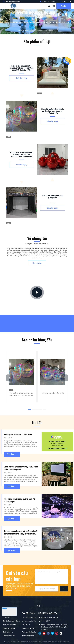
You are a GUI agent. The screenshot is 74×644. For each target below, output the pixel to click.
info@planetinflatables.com (48, 1)
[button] (31, 32)
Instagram (57, 633)
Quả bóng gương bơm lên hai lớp (53, 393)
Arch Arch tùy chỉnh (28, 636)
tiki (61, 633)
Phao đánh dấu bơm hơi (29, 632)
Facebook (48, 633)
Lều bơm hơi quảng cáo (29, 617)
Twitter (53, 633)
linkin (40, 633)
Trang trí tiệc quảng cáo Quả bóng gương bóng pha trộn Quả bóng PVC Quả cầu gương (21, 394)
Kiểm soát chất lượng (9, 625)
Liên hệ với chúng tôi (9, 628)
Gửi (64, 589)
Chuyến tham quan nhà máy (12, 621)
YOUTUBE (44, 633)
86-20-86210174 (65, 1)
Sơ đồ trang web (8, 632)
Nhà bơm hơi (26, 625)
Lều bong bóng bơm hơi (29, 621)
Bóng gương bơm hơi (28, 628)
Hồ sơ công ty (7, 617)
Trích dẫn (64, 6)
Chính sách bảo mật (9, 636)
